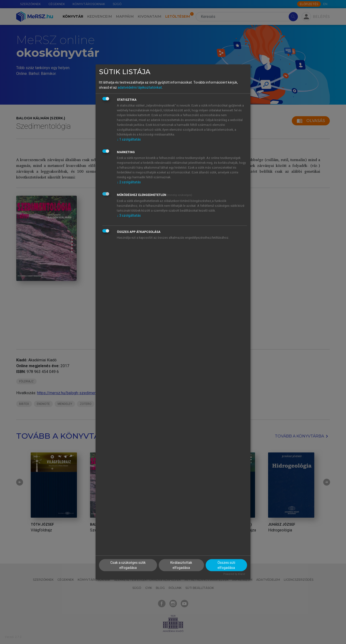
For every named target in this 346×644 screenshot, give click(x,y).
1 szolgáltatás (129, 139)
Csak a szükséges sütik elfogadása (128, 565)
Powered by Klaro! (234, 574)
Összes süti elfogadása (226, 565)
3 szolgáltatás (129, 215)
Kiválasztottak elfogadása (181, 565)
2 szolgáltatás (129, 182)
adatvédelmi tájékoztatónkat (140, 87)
